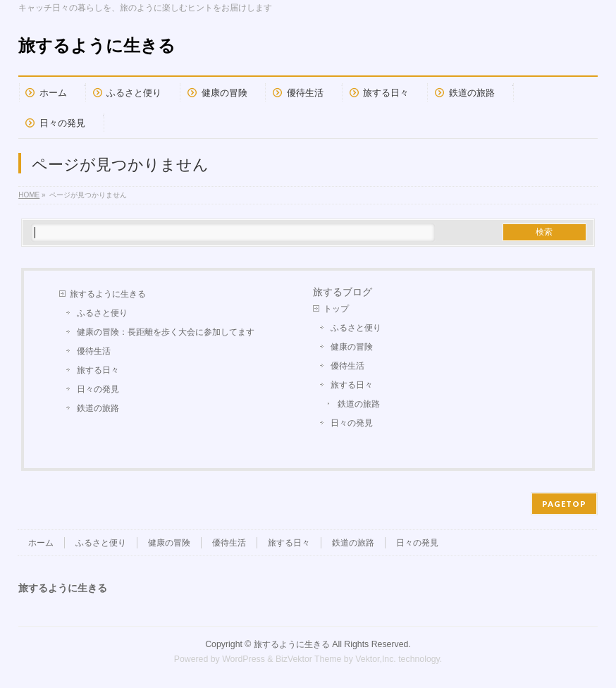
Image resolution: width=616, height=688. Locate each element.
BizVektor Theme (309, 659)
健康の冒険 (352, 347)
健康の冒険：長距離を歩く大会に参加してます (166, 332)
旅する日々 (98, 370)
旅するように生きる (97, 45)
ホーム (41, 543)
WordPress (244, 659)
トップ (336, 309)
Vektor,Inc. (376, 659)
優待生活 (94, 351)
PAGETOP (564, 504)
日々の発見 (98, 389)
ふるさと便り (102, 313)
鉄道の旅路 (98, 408)
